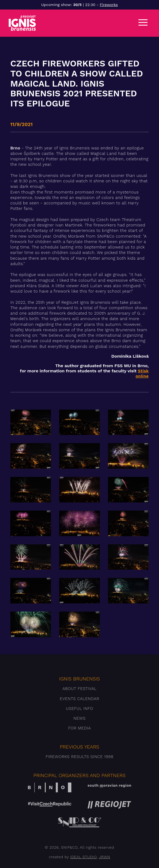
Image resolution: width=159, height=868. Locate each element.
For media (79, 728)
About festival (79, 689)
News (79, 718)
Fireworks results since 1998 (79, 757)
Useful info (79, 708)
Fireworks (109, 5)
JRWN (105, 857)
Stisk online (142, 374)
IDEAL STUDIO (84, 857)
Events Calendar (79, 699)
